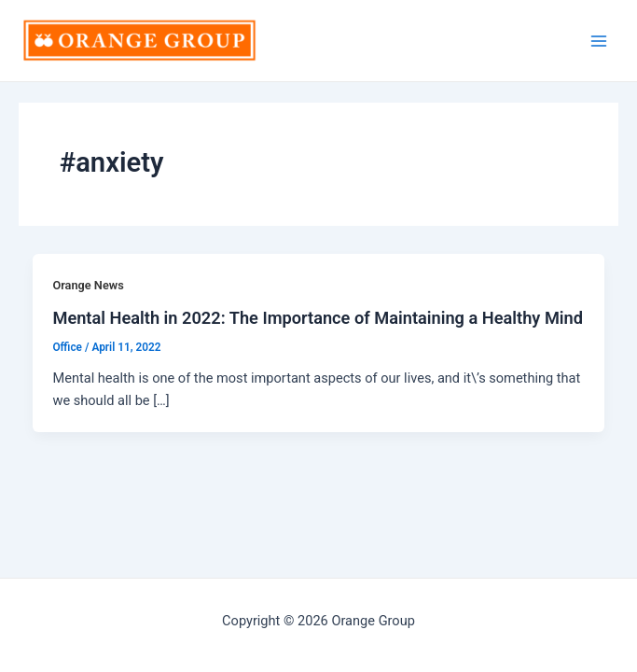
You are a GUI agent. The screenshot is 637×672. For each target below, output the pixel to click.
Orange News (88, 285)
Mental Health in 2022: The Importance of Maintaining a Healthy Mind (318, 318)
